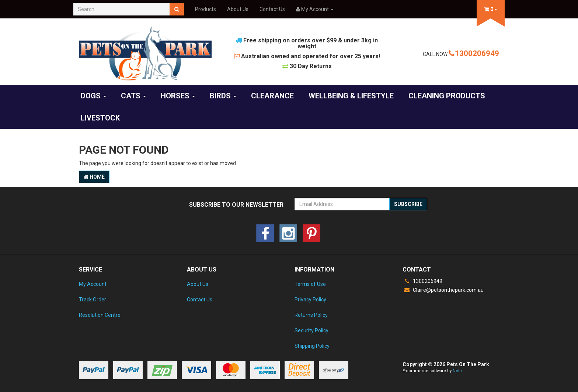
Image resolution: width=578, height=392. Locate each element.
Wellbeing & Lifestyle (351, 96)
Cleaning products (447, 96)
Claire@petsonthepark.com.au (443, 290)
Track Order (93, 300)
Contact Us (272, 9)
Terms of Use (310, 284)
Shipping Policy (312, 346)
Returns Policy (311, 315)
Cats (133, 96)
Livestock (100, 118)
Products (206, 9)
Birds (223, 96)
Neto (457, 371)
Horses (178, 96)
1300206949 (474, 53)
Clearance (272, 96)
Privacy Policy (310, 300)
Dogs (93, 96)
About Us (238, 9)
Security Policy (311, 330)
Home (94, 177)
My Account (93, 284)
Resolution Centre (100, 315)
